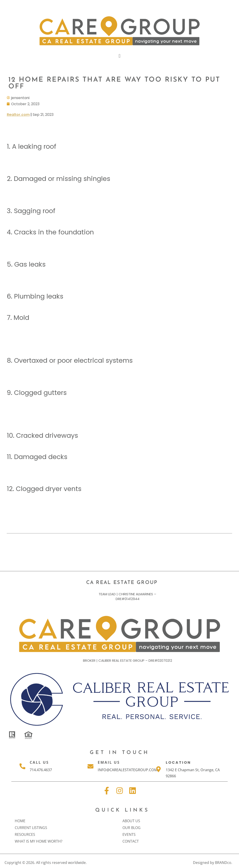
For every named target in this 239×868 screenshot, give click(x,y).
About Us (132, 821)
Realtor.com (18, 114)
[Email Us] (90, 766)
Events (130, 834)
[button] (119, 56)
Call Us (39, 762)
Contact (131, 841)
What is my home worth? (39, 841)
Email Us (109, 762)
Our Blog (133, 828)
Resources (26, 834)
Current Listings (32, 828)
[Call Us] (22, 766)
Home (20, 821)
